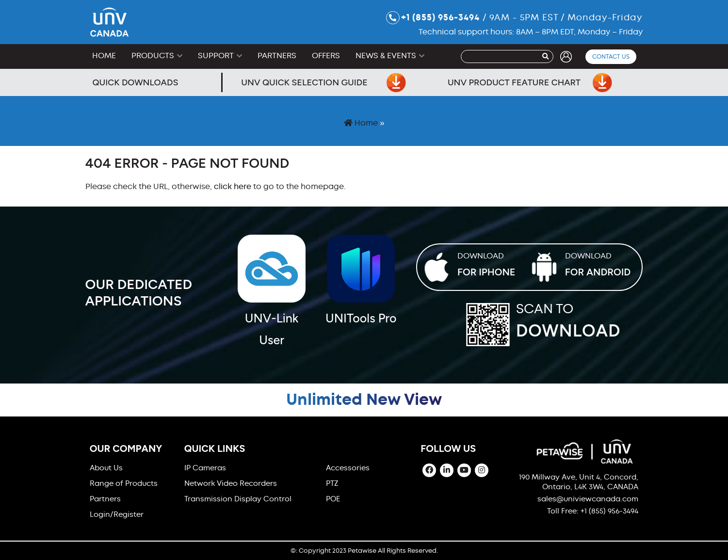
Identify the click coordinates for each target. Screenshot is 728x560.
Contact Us (611, 57)
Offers (326, 56)
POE (333, 499)
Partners (277, 56)
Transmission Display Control (238, 499)
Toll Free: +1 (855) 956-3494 (593, 511)
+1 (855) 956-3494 (433, 18)
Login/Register (117, 514)
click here (233, 186)
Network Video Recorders (231, 483)
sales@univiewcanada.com (588, 499)
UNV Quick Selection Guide (324, 82)
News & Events (386, 56)
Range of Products (124, 483)
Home (104, 56)
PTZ (332, 483)
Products (153, 56)
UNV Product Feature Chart (530, 82)
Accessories (348, 468)
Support (216, 56)
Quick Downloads (136, 82)
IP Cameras (205, 468)
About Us (106, 468)
